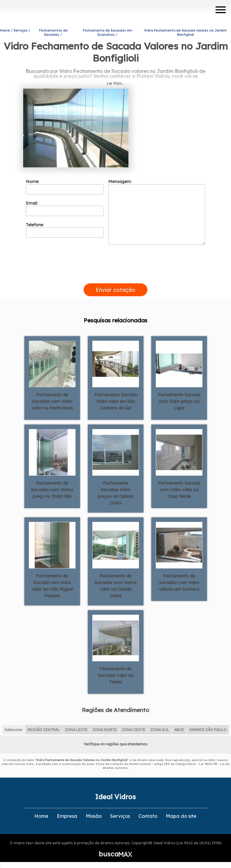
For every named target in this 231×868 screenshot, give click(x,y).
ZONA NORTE (105, 730)
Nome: (65, 187)
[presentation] (115, 276)
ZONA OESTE (134, 730)
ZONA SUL (160, 730)
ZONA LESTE (76, 730)
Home (41, 816)
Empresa (67, 816)
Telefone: (65, 230)
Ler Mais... (115, 83)
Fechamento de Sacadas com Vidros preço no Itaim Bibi (52, 490)
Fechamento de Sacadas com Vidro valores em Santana (179, 583)
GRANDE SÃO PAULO (208, 730)
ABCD (179, 730)
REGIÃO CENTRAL (44, 730)
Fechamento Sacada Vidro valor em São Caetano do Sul (116, 401)
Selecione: (14, 730)
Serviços (120, 816)
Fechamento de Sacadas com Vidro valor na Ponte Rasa (52, 401)
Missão (94, 816)
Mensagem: (157, 212)
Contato (148, 816)
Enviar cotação (115, 290)
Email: (65, 208)
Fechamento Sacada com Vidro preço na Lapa (179, 401)
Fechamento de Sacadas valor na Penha (115, 675)
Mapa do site (181, 816)
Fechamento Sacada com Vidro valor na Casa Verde (179, 490)
